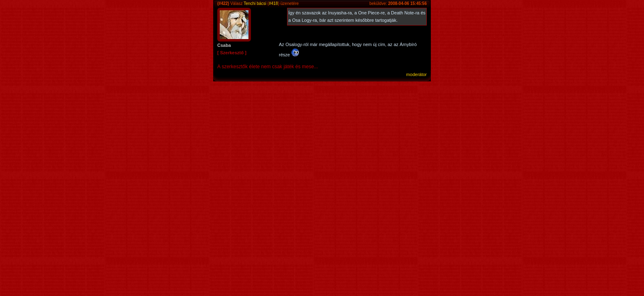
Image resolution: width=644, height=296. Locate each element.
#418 (273, 3)
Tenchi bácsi (255, 3)
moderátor (416, 74)
